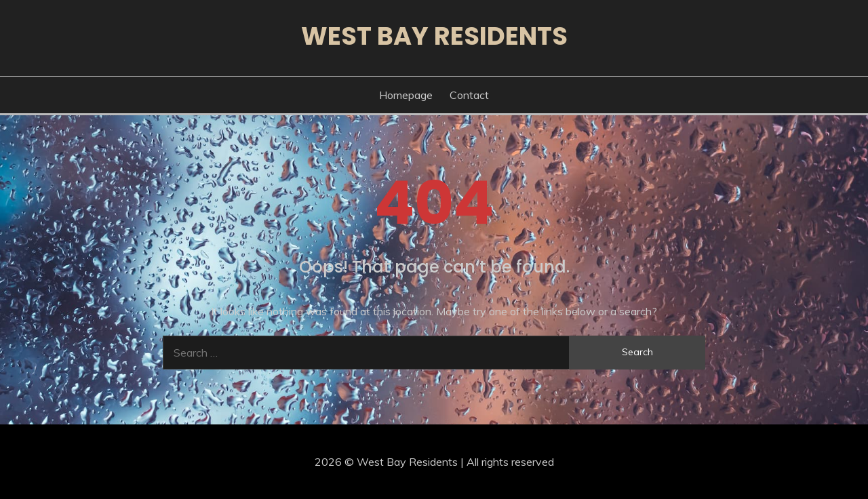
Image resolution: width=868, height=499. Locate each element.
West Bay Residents (434, 36)
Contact (469, 95)
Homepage (406, 95)
